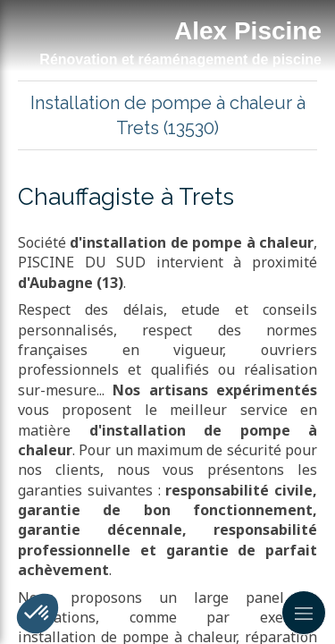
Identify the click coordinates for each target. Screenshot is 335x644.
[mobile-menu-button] (304, 613)
